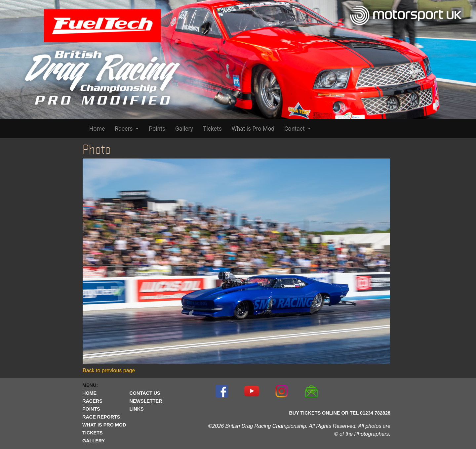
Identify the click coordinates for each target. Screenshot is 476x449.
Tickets (212, 129)
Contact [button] (295, 129)
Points (157, 129)
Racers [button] (124, 129)
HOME (89, 393)
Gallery (184, 129)
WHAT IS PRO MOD (104, 425)
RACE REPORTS (101, 417)
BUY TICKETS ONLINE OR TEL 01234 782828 (340, 413)
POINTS (91, 409)
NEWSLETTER (146, 401)
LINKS (136, 409)
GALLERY (94, 441)
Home (97, 129)
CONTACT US (145, 393)
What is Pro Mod (253, 129)
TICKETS (93, 433)
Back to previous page (109, 370)
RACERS (92, 401)
